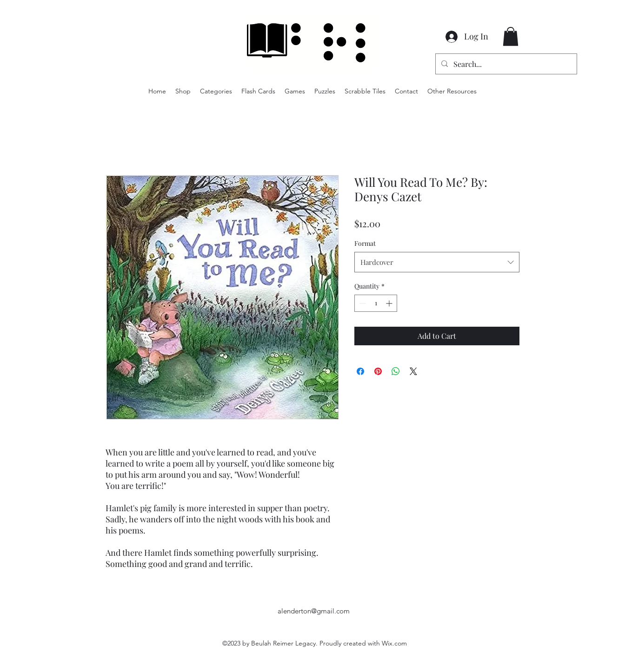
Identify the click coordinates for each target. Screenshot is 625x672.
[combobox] (437, 262)
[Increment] (390, 303)
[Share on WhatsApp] (396, 371)
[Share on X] (413, 371)
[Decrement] (362, 303)
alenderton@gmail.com (314, 611)
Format (365, 243)
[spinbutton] (376, 303)
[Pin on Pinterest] (378, 371)
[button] (511, 36)
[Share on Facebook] (360, 371)
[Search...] (505, 64)
